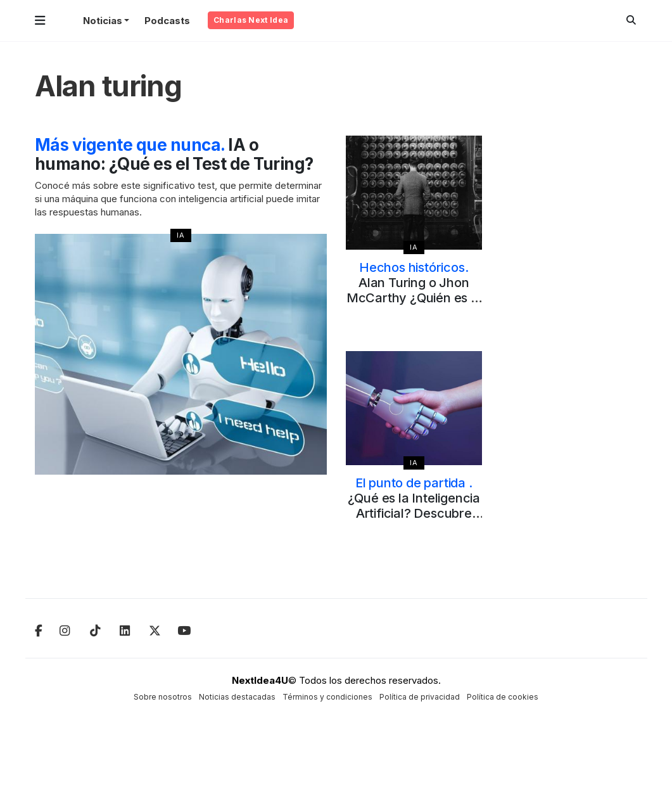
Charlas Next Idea (251, 20)
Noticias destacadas (237, 697)
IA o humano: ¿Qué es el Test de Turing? (174, 154)
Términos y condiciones (327, 697)
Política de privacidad (420, 697)
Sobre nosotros (163, 697)
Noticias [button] (103, 21)
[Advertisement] (569, 326)
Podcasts (167, 21)
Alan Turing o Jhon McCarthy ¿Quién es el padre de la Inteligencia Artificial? (414, 298)
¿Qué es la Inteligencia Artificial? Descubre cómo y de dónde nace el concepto (414, 513)
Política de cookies (503, 697)
